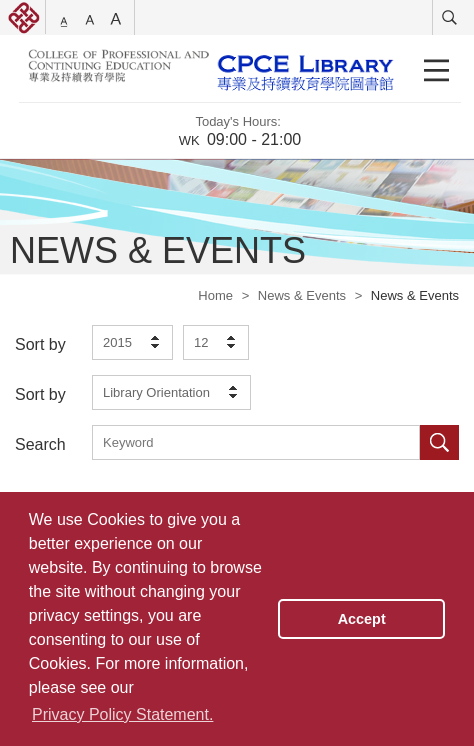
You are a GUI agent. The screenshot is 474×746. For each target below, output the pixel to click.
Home (215, 295)
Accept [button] (362, 619)
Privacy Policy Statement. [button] (122, 714)
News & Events (302, 295)
